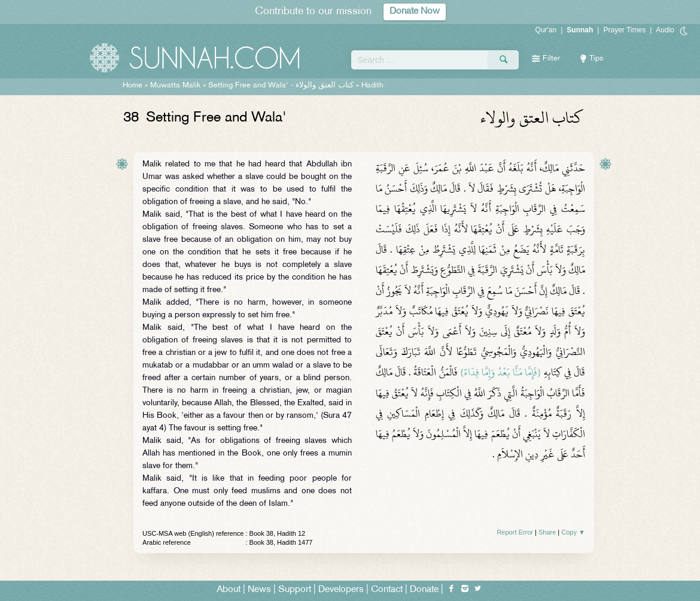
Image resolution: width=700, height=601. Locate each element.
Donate (424, 590)
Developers (341, 590)
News (259, 590)
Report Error (515, 532)
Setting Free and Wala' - (282, 86)
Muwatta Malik (175, 86)
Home (133, 86)
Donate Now (415, 12)
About (229, 590)
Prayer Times (624, 30)
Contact (387, 590)
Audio (665, 30)
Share (547, 532)
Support (295, 590)
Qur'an (546, 30)
